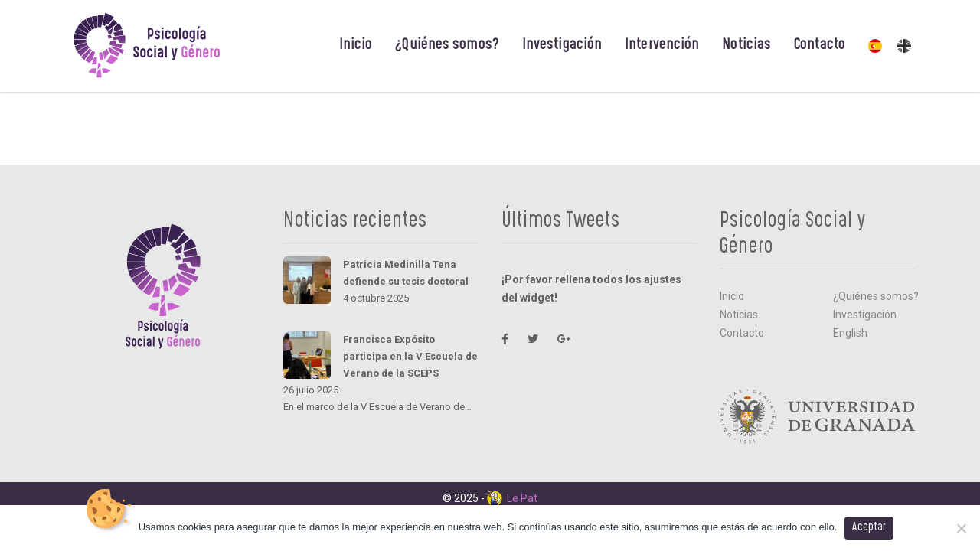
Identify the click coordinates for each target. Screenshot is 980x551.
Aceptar (869, 528)
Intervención (662, 46)
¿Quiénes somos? (447, 46)
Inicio (356, 46)
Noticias (746, 46)
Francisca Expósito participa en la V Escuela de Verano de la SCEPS (410, 356)
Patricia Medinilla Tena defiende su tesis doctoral (406, 273)
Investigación (562, 46)
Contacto (820, 46)
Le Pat (512, 498)
